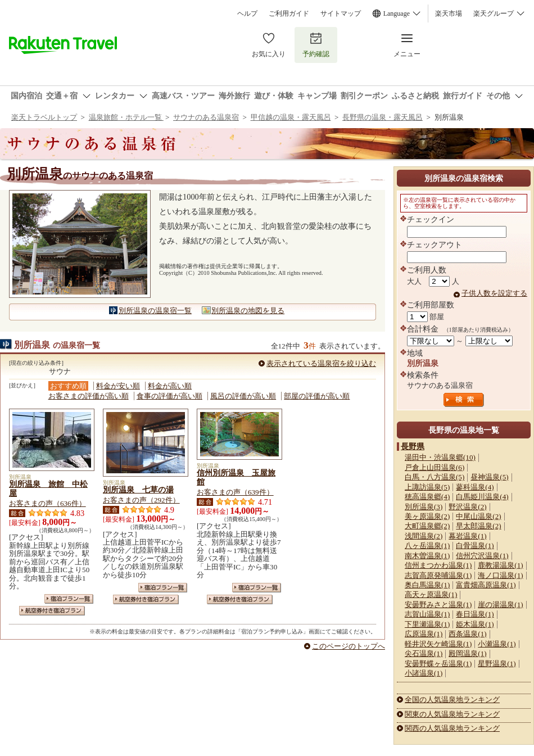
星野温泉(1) (497, 664)
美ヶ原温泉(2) (427, 516)
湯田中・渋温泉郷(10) (440, 457)
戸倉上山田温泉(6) (435, 467)
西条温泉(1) (467, 634)
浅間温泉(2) (424, 536)
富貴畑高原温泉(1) (486, 585)
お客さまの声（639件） (235, 492)
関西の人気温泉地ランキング (452, 728)
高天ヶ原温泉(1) (431, 594)
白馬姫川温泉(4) (482, 497)
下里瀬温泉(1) (427, 624)
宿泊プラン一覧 (69, 599)
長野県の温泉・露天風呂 (383, 117)
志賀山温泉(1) (427, 614)
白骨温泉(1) (475, 546)
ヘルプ (247, 13)
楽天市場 (449, 13)
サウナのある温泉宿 (206, 117)
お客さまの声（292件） (141, 500)
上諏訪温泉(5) (427, 487)
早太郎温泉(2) (478, 526)
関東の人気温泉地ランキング (452, 714)
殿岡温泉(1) (467, 653)
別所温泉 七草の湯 (138, 490)
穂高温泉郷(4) (427, 497)
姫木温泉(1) (475, 624)
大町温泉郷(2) (427, 526)
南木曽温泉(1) (427, 556)
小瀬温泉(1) (497, 644)
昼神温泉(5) (489, 477)
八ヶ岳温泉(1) (427, 546)
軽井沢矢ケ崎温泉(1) (438, 644)
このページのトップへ (349, 646)
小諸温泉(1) (424, 673)
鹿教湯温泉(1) (500, 565)
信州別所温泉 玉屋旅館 (236, 477)
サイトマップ (341, 13)
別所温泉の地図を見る (248, 311)
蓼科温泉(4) (475, 487)
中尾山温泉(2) (478, 516)
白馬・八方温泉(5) (435, 477)
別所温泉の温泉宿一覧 (155, 311)
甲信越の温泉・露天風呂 (291, 117)
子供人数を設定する (494, 293)
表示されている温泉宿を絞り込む (321, 363)
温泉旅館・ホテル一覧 (126, 117)
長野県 (413, 446)
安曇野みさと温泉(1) (438, 605)
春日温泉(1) (475, 614)
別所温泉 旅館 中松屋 (48, 488)
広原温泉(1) (424, 634)
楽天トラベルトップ (44, 117)
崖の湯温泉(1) (500, 605)
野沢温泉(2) (467, 507)
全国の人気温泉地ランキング (452, 700)
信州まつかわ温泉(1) (438, 565)
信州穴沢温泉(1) (482, 556)
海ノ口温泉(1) (500, 575)
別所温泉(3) (424, 507)
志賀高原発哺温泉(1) (438, 575)
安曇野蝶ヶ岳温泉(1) (438, 664)
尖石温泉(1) (424, 653)
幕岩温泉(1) (467, 536)
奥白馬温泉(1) (427, 585)
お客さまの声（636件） (47, 503)
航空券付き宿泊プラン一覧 (52, 611)
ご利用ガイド (289, 13)
